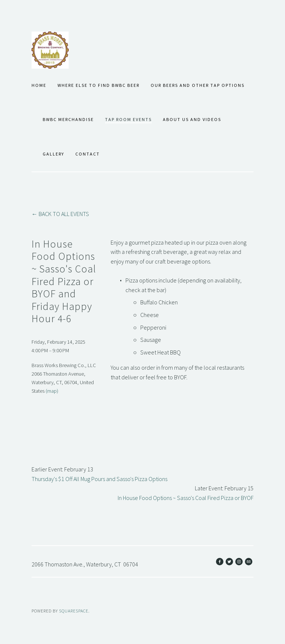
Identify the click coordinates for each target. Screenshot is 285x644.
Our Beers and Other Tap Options (198, 85)
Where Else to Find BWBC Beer (99, 85)
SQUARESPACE (74, 611)
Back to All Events (64, 214)
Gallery (53, 154)
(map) (52, 391)
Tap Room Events (128, 120)
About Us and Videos (192, 120)
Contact (88, 154)
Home (39, 85)
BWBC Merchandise (68, 120)
